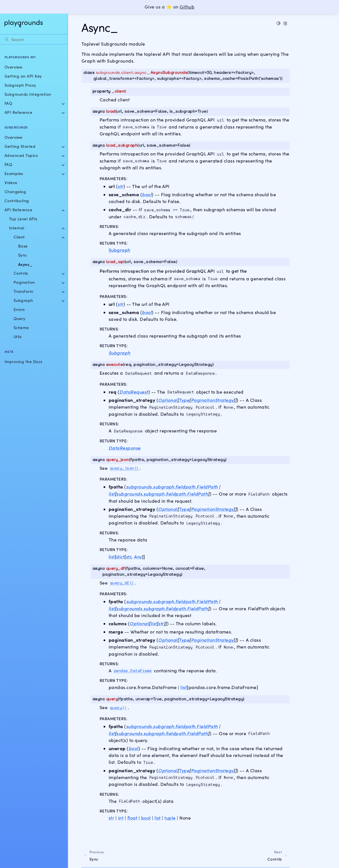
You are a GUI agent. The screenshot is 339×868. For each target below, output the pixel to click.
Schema (21, 328)
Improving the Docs (23, 362)
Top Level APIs (23, 219)
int (121, 818)
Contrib (21, 273)
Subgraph (23, 300)
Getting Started (20, 146)
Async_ (25, 264)
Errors (19, 309)
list (112, 557)
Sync (23, 255)
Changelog (15, 192)
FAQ (8, 103)
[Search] (34, 39)
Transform (23, 291)
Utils (18, 337)
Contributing (17, 201)
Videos (11, 183)
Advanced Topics (21, 155)
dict (120, 557)
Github (187, 7)
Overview (14, 67)
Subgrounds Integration (28, 94)
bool (146, 818)
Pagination (24, 282)
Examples (14, 173)
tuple (170, 818)
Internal (17, 228)
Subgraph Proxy (20, 85)
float (132, 818)
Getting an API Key (23, 76)
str (129, 557)
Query (19, 318)
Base (23, 246)
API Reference (18, 112)
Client (19, 237)
